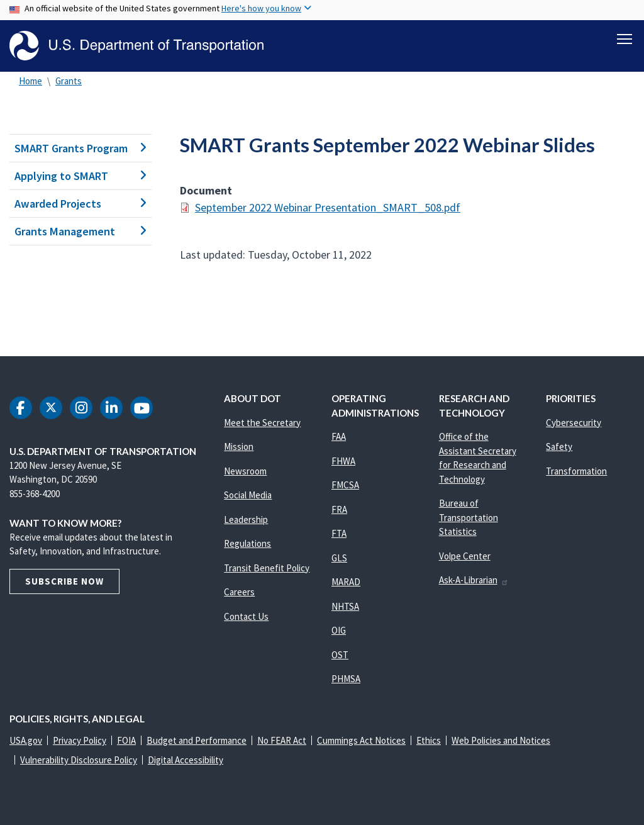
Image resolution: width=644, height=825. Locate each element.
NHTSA (345, 606)
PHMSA (346, 679)
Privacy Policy (80, 740)
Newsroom (245, 471)
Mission (239, 446)
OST (340, 655)
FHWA (343, 461)
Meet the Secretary (262, 423)
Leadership (246, 519)
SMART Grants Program (80, 148)
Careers (239, 592)
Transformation (576, 471)
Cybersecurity (574, 423)
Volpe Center (465, 556)
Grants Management (80, 231)
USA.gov (26, 740)
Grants (69, 81)
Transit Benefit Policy (267, 568)
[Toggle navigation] (625, 38)
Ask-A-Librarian (474, 580)
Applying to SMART (80, 176)
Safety (559, 446)
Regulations (247, 543)
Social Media (248, 495)
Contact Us (246, 616)
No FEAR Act (282, 740)
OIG (339, 630)
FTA (339, 533)
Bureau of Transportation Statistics (469, 517)
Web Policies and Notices (501, 740)
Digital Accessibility (186, 760)
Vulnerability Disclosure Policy (79, 760)
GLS (339, 558)
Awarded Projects (80, 204)
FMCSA (345, 485)
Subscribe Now (64, 581)
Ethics (429, 740)
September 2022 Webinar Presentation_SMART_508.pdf (328, 207)
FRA (339, 509)
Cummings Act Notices (361, 740)
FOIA (126, 740)
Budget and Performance (197, 740)
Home (31, 81)
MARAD (346, 582)
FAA (339, 436)
